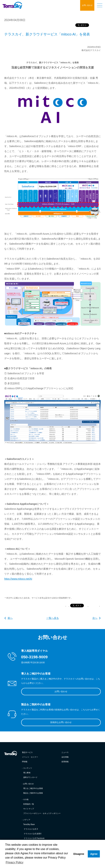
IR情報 (25, 762)
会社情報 (65, 757)
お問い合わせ (87, 5)
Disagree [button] (79, 854)
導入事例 (27, 773)
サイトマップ (29, 809)
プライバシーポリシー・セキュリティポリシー (42, 813)
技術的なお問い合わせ (61, 722)
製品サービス (27, 752)
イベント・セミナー (30, 757)
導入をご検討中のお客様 (33, 788)
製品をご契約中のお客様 (33, 793)
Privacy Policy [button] (15, 862)
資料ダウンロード (30, 777)
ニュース (65, 752)
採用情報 (65, 762)
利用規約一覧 (29, 804)
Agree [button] (94, 854)
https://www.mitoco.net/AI (18, 579)
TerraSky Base (29, 824)
